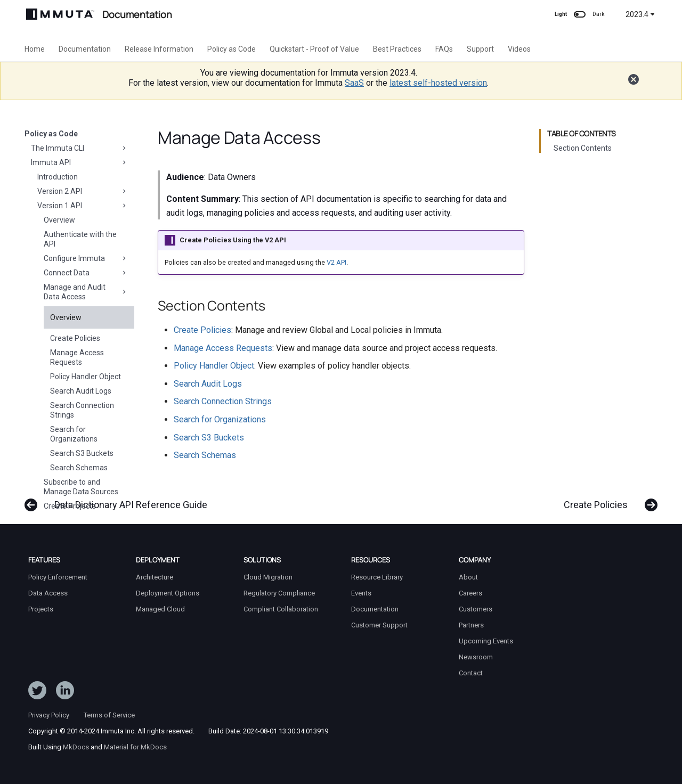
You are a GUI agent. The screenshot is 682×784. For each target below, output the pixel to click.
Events (361, 593)
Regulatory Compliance (279, 593)
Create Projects (86, 506)
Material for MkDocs (135, 747)
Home (35, 49)
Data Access (48, 593)
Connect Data (86, 273)
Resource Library (377, 577)
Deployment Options (168, 593)
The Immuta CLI (79, 148)
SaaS (354, 83)
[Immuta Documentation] (60, 14)
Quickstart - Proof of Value (314, 49)
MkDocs (76, 747)
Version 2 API (83, 191)
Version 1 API (83, 206)
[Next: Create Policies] (607, 500)
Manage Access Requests (77, 357)
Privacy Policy (49, 715)
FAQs (444, 49)
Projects (41, 609)
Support (480, 49)
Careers (470, 593)
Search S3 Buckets (82, 453)
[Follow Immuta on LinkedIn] (65, 692)
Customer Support (379, 625)
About (468, 577)
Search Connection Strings (82, 410)
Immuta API (79, 162)
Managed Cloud (160, 609)
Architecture (155, 577)
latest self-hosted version (438, 83)
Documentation (85, 49)
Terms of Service (109, 715)
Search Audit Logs (81, 391)
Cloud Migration (268, 577)
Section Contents (583, 148)
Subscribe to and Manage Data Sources (81, 487)
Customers (476, 609)
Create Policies (75, 338)
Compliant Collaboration (281, 609)
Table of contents (582, 134)
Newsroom (476, 657)
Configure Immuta (86, 258)
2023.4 (640, 14)
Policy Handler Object (86, 377)
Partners (471, 625)
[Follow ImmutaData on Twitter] (37, 692)
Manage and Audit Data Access (86, 292)
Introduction (58, 177)
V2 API (336, 262)
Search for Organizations (74, 434)
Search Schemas (79, 468)
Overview (59, 220)
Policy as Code (232, 49)
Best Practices (397, 49)
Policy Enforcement (58, 577)
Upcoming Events (486, 641)
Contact (471, 673)
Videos (519, 49)
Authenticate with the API (80, 239)
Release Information (159, 49)
